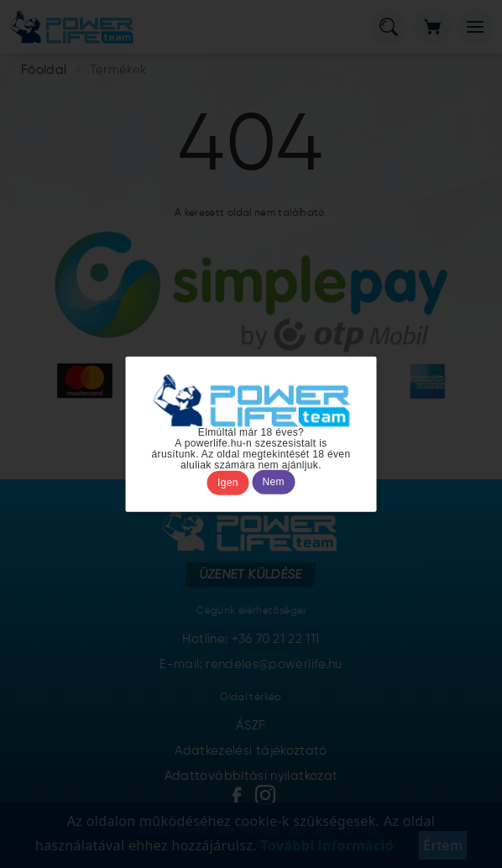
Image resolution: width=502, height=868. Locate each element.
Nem (274, 483)
